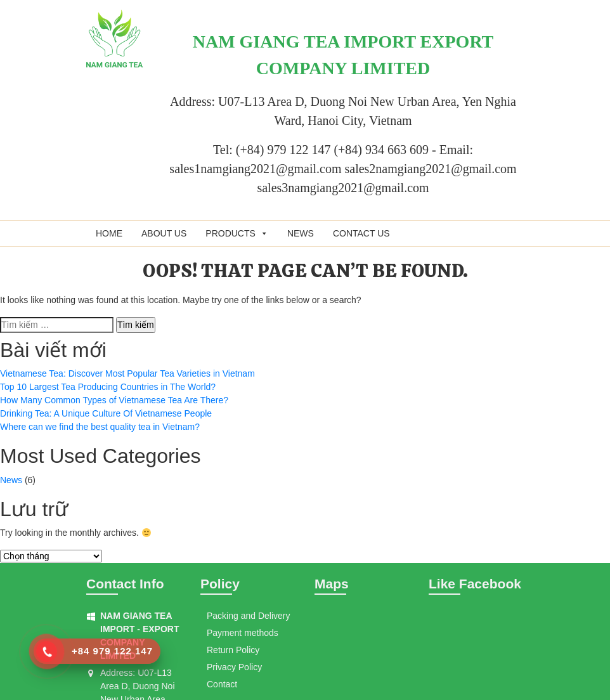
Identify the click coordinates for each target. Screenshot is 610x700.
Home (109, 233)
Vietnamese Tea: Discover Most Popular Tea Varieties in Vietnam (127, 373)
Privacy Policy (234, 667)
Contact (222, 684)
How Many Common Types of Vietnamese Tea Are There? (114, 400)
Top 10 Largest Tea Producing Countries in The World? (108, 387)
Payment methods (243, 633)
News (301, 233)
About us (164, 233)
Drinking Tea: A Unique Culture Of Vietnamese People (106, 413)
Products (237, 233)
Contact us (361, 233)
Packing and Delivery (249, 616)
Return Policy (233, 650)
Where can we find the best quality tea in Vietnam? (100, 427)
